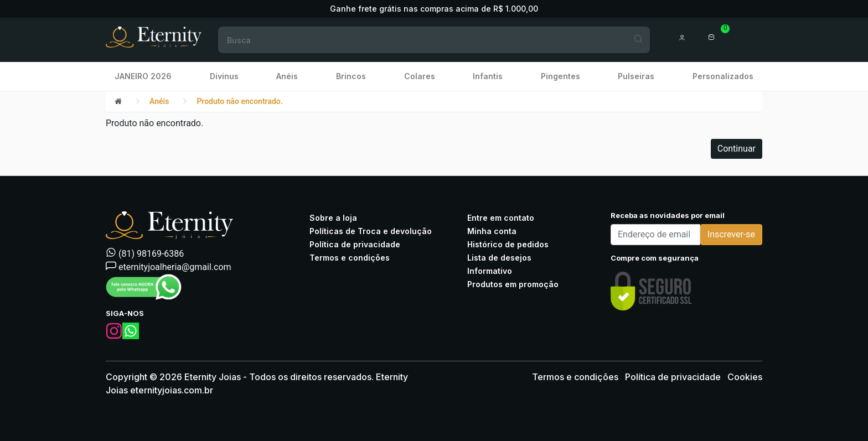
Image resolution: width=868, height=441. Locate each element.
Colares (420, 76)
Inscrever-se (731, 234)
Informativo (490, 271)
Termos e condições (350, 258)
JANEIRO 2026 (143, 76)
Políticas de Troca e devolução (371, 231)
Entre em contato (501, 218)
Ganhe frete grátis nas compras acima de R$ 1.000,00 (434, 9)
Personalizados (723, 76)
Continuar (737, 149)
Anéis (287, 76)
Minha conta (492, 231)
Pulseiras (636, 76)
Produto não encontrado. (239, 101)
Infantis (488, 76)
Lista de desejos (499, 258)
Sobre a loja (333, 218)
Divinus (224, 76)
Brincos (351, 76)
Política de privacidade (355, 244)
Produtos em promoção (513, 284)
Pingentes (560, 76)
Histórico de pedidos (508, 244)
